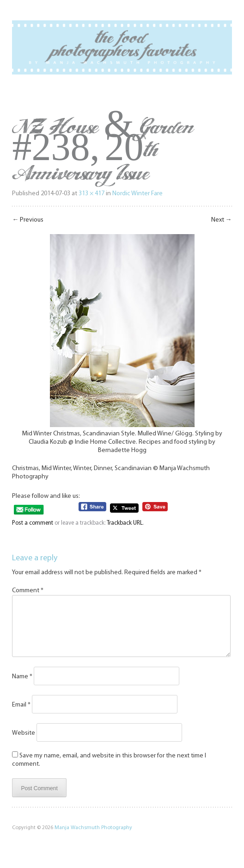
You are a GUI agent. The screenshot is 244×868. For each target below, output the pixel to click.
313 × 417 (91, 194)
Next (222, 220)
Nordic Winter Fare (137, 194)
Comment (28, 591)
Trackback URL (125, 523)
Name (22, 688)
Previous (28, 220)
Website (24, 744)
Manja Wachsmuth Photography (93, 839)
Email (21, 716)
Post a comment (33, 523)
